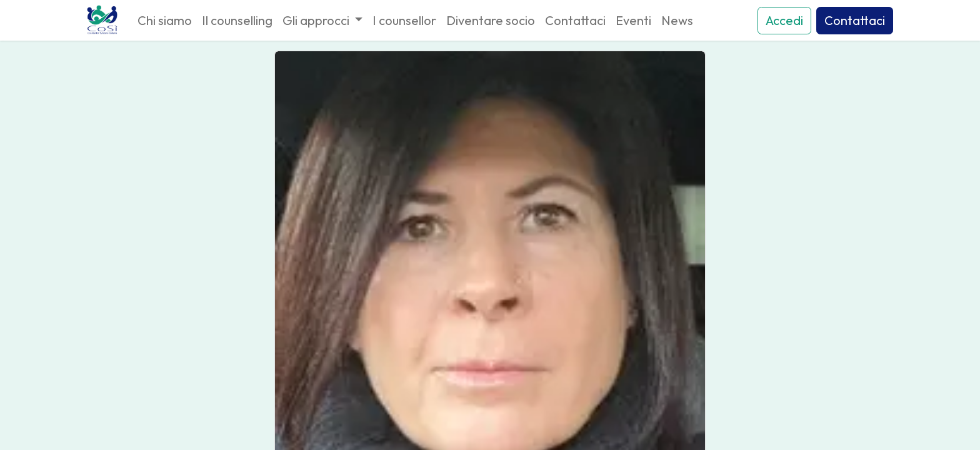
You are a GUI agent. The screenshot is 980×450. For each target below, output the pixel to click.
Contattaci (855, 20)
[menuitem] (165, 21)
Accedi (784, 20)
